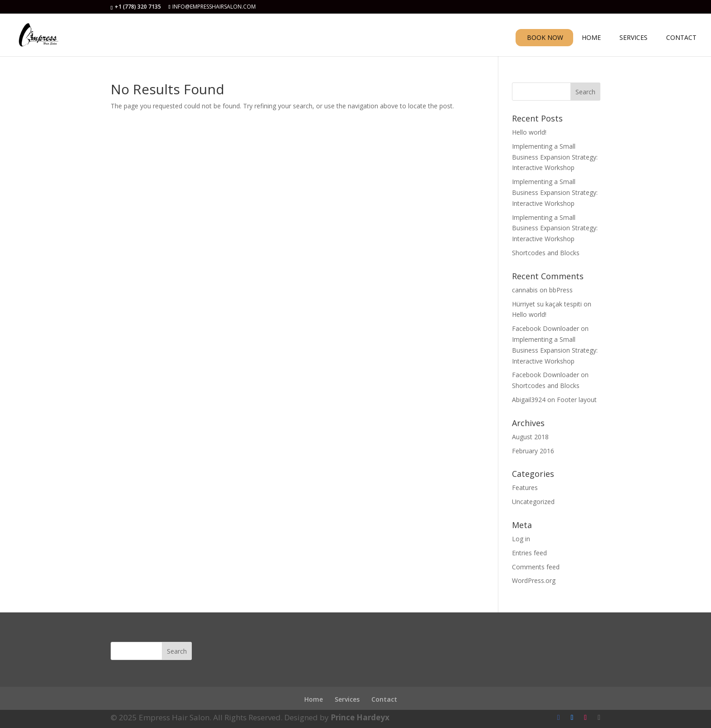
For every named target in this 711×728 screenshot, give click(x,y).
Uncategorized (533, 502)
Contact (384, 699)
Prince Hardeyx (360, 717)
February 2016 (533, 451)
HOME (591, 38)
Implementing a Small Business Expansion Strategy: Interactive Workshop (555, 157)
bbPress (561, 290)
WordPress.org (534, 580)
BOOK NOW (545, 37)
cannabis (525, 290)
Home (314, 699)
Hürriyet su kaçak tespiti (547, 304)
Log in (521, 539)
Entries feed (529, 553)
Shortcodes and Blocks (546, 253)
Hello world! (529, 132)
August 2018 (530, 437)
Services (347, 699)
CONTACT (681, 38)
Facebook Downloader (545, 328)
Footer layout (577, 400)
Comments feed (536, 567)
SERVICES (633, 38)
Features (525, 488)
